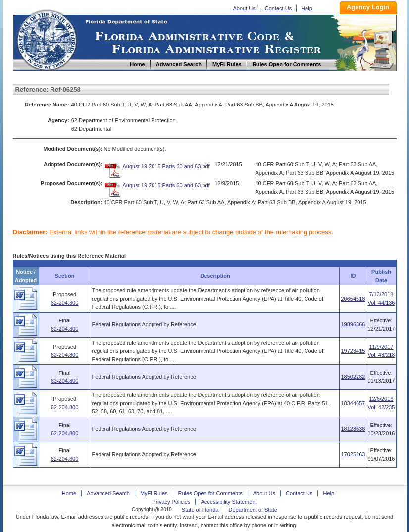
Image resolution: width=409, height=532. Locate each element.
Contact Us (278, 8)
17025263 (353, 454)
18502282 (353, 377)
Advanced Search (108, 493)
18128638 (353, 429)
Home (47, 39)
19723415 (353, 351)
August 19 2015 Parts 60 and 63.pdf (166, 166)
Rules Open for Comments (210, 493)
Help (307, 8)
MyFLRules (154, 493)
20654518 (353, 299)
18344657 (353, 403)
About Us (244, 8)
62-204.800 (65, 303)
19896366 (353, 324)
